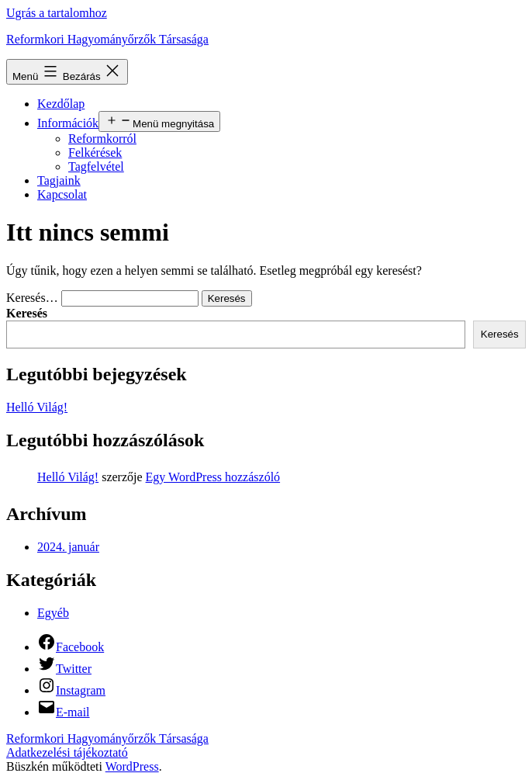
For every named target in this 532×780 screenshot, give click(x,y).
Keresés (27, 313)
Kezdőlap (61, 104)
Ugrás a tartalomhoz (57, 13)
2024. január (68, 547)
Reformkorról (102, 139)
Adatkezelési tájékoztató (67, 752)
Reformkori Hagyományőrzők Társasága (107, 39)
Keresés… (32, 298)
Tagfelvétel (96, 166)
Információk (68, 123)
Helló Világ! (37, 407)
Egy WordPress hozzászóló (213, 477)
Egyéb (53, 613)
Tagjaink (59, 180)
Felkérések (95, 153)
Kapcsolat (62, 194)
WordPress (132, 766)
